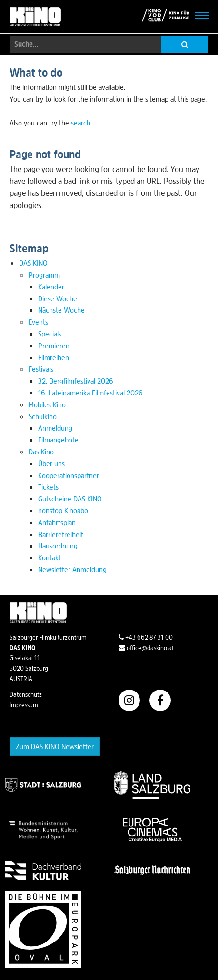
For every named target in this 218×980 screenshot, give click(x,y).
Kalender (51, 287)
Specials (50, 334)
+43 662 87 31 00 (146, 637)
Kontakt (50, 557)
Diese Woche (58, 298)
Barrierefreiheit (61, 534)
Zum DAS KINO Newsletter (55, 746)
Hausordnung (58, 546)
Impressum (24, 705)
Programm (44, 275)
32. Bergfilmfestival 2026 (76, 381)
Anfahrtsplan (57, 522)
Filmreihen (54, 357)
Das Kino (41, 452)
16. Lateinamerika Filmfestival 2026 (90, 393)
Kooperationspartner (69, 475)
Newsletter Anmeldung (72, 569)
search (81, 123)
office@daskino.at (146, 648)
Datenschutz (26, 694)
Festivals (41, 369)
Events (38, 322)
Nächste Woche (61, 310)
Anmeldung (55, 428)
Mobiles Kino (47, 404)
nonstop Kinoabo (63, 510)
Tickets (48, 487)
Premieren (54, 346)
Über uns (51, 463)
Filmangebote (58, 440)
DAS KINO (33, 263)
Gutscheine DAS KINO (70, 499)
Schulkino (43, 416)
